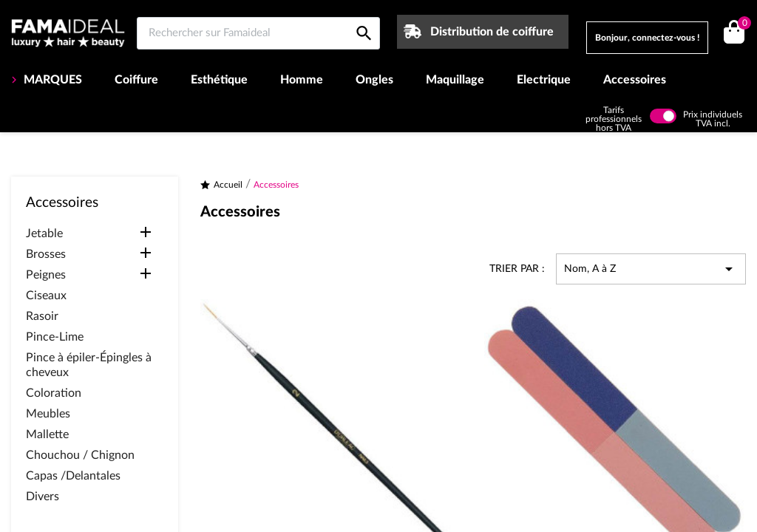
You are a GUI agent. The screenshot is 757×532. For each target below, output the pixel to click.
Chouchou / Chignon (80, 455)
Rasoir (42, 316)
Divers (43, 497)
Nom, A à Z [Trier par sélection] (651, 269)
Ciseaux (46, 296)
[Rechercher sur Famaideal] (258, 33)
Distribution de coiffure (492, 32)
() (742, 25)
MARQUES (51, 80)
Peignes (46, 275)
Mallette (47, 434)
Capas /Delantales (73, 476)
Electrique (544, 80)
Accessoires (635, 80)
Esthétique (219, 80)
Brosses (46, 254)
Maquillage (455, 80)
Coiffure (136, 80)
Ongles (374, 80)
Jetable (44, 233)
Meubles (48, 414)
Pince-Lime (55, 337)
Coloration (54, 393)
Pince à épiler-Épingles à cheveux (89, 365)
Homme (302, 80)
